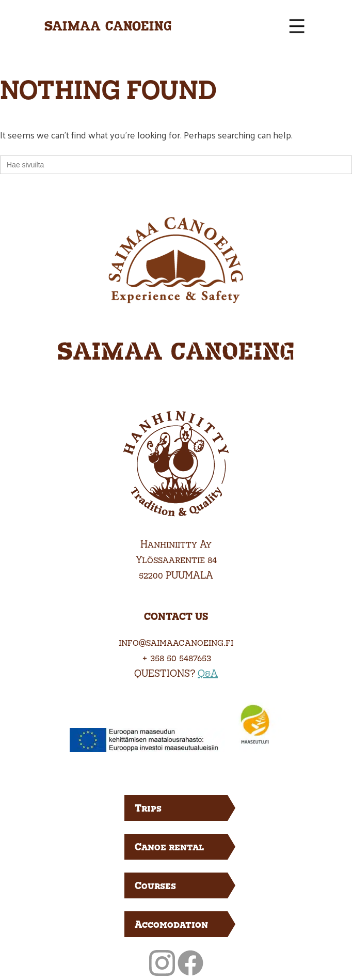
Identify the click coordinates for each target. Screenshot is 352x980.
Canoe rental (169, 846)
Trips (148, 808)
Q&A (208, 673)
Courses (155, 885)
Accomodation (171, 924)
